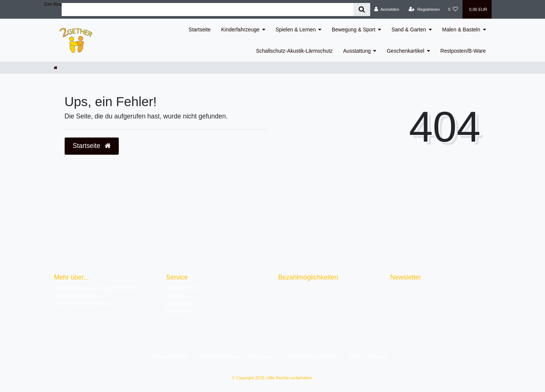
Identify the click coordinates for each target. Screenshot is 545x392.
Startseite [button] (92, 146)
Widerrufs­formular (219, 356)
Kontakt (378, 356)
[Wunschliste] (453, 9)
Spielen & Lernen (296, 30)
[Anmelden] (387, 9)
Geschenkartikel (405, 51)
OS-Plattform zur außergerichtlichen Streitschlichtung (96, 292)
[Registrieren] (424, 9)
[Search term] (208, 10)
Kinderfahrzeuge (240, 30)
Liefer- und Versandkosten (85, 303)
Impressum (263, 356)
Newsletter (179, 311)
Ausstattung (357, 51)
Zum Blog (53, 4)
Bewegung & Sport (354, 30)
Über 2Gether (182, 288)
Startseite (200, 30)
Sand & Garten (409, 30)
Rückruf (175, 296)
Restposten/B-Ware (463, 51)
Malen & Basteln (461, 30)
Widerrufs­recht (171, 356)
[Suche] (362, 10)
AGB (354, 356)
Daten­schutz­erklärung (312, 356)
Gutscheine (179, 303)
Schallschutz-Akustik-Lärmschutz (294, 51)
